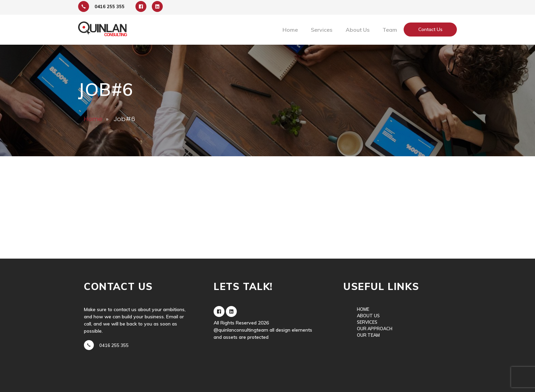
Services (322, 30)
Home (290, 30)
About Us (358, 30)
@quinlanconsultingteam (241, 330)
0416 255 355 (114, 345)
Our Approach (375, 329)
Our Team (368, 335)
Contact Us (430, 29)
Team (390, 30)
